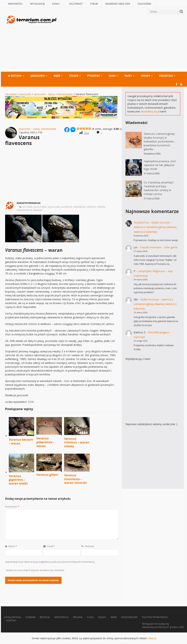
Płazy (128, 76)
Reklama (78, 617)
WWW (114, 617)
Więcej (152, 638)
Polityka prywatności (155, 617)
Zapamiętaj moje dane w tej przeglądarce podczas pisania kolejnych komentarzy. (50, 562)
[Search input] (164, 12)
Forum (94, 4)
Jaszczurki (38, 76)
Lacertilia (67, 207)
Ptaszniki (93, 76)
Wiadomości (15, 4)
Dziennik (30, 617)
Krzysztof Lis (141, 222)
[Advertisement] (121, 43)
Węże (57, 76)
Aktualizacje (37, 4)
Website (88, 546)
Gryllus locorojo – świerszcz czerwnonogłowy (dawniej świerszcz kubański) (155, 227)
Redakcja (45, 617)
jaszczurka (40, 207)
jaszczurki (54, 207)
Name (11, 546)
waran (101, 207)
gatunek (27, 207)
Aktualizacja (148, 627)
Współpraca (62, 617)
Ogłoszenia (144, 4)
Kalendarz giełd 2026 (118, 4)
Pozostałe (166, 76)
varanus (91, 207)
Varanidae (79, 207)
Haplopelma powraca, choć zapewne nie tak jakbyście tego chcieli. (160, 165)
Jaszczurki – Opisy (29, 129)
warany (38, 210)
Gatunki (15, 76)
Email (49, 546)
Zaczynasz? (76, 4)
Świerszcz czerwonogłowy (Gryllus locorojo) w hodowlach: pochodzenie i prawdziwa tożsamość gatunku (159, 141)
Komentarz (12, 506)
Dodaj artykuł (13, 617)
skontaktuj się (149, 111)
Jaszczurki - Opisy (44, 94)
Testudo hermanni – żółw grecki (159, 247)
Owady (146, 76)
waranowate (24, 210)
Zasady (102, 617)
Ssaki (112, 76)
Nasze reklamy (129, 617)
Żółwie (74, 76)
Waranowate (65, 94)
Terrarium (11, 94)
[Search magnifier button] (181, 12)
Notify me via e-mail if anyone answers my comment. (36, 570)
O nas (90, 617)
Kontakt (11, 621)
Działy (56, 4)
